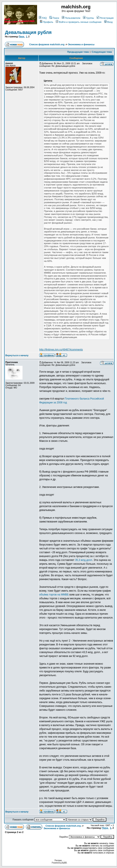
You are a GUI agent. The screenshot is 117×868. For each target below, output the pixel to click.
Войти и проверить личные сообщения (79, 22)
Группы (88, 18)
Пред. (22, 37)
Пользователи (71, 18)
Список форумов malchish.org (47, 44)
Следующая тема (102, 52)
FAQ (43, 18)
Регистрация (105, 18)
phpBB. (64, 863)
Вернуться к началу (17, 355)
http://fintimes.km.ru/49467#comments (61, 350)
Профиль (47, 22)
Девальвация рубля (28, 32)
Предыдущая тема (78, 52)
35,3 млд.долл (84, 560)
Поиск (54, 18)
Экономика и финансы (81, 44)
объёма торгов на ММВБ (54, 595)
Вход (108, 22)
